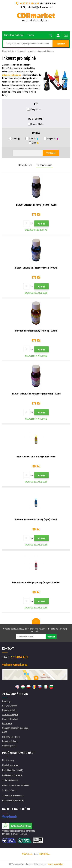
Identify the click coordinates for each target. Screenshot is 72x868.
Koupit (41, 224)
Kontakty (6, 701)
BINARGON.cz (45, 854)
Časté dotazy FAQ (10, 719)
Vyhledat (61, 44)
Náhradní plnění (9, 746)
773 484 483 (15, 657)
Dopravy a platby (9, 710)
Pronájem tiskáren (10, 741)
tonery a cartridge (55, 864)
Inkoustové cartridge (26, 51)
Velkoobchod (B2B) (11, 715)
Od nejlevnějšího (44, 165)
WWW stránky (28, 854)
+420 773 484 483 (27, 3)
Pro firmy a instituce (11, 737)
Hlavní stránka (8, 51)
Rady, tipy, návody (10, 706)
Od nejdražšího (25, 165)
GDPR (5, 732)
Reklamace (7, 723)
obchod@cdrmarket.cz (40, 7)
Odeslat (51, 637)
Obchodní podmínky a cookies (15, 728)
